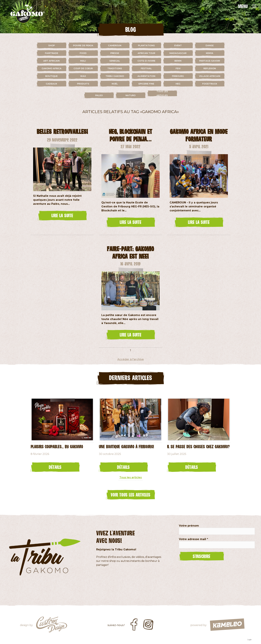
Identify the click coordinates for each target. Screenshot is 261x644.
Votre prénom (189, 526)
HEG (178, 84)
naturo (130, 95)
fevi (178, 68)
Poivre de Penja (83, 45)
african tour (146, 53)
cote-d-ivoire (146, 61)
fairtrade (52, 53)
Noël (115, 84)
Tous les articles (162, 93)
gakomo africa (52, 68)
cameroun (115, 45)
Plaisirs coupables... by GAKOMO (57, 446)
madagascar (178, 53)
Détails (55, 467)
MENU (243, 6)
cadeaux (51, 84)
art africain (51, 61)
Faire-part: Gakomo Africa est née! (130, 252)
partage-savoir (210, 61)
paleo (99, 95)
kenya (210, 53)
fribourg (178, 76)
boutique (51, 76)
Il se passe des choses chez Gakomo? (198, 446)
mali (83, 61)
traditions (115, 68)
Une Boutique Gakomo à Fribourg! (126, 446)
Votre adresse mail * (194, 539)
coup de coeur (83, 68)
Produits (83, 84)
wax (83, 76)
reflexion (210, 68)
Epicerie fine (146, 84)
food (83, 53)
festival (146, 68)
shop (52, 45)
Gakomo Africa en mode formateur (199, 135)
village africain (210, 76)
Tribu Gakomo (115, 76)
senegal (115, 61)
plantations (146, 45)
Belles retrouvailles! (62, 131)
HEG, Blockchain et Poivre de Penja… (130, 135)
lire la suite (62, 215)
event (178, 45)
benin (178, 61)
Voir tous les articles (130, 495)
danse (210, 45)
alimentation (146, 76)
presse (115, 53)
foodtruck (210, 84)
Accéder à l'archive (131, 359)
